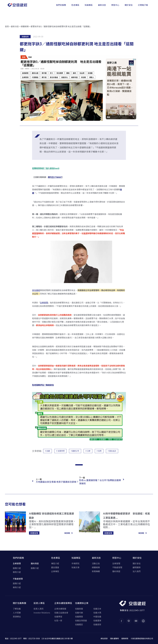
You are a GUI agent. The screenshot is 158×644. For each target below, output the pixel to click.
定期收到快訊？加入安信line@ (46, 168)
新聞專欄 (96, 571)
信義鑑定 (79, 624)
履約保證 (35, 563)
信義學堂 (58, 617)
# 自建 (48, 451)
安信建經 (36, 290)
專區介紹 (55, 563)
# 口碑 (88, 451)
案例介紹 (17, 572)
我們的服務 (18, 558)
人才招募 (17, 613)
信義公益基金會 (61, 613)
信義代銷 (79, 613)
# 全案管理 (60, 451)
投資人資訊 (39, 609)
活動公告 (96, 563)
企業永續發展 (60, 609)
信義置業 (97, 620)
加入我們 (137, 571)
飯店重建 (55, 567)
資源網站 (17, 617)
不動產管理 (18, 579)
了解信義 (17, 609)
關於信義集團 (20, 603)
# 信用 (99, 451)
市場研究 (75, 563)
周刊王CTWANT (55, 177)
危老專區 (56, 558)
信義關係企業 (82, 603)
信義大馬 (97, 613)
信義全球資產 (81, 620)
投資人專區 (39, 603)
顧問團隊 (137, 567)
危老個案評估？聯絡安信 (43, 385)
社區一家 (58, 620)
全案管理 (44, 303)
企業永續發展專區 (63, 603)
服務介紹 (17, 568)
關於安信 (137, 558)
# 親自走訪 (112, 451)
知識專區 (76, 558)
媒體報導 (25, 26)
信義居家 (97, 624)
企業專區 (55, 571)
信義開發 (79, 617)
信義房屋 (79, 609)
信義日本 (97, 609)
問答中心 (117, 558)
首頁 (7, 26)
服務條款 (125, 638)
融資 (85, 233)
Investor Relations (42, 613)
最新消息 (15, 26)
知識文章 (75, 567)
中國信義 (97, 617)
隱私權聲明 (114, 638)
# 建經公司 (75, 451)
